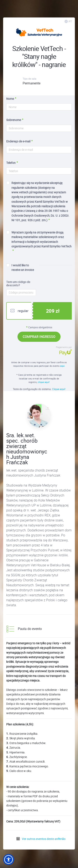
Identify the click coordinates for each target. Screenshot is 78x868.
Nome (10, 99)
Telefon (11, 163)
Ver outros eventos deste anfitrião (41, 839)
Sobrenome (14, 120)
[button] (9, 859)
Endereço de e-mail (18, 141)
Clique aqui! (59, 389)
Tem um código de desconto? (18, 284)
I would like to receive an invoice (20, 267)
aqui (62, 366)
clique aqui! (44, 382)
